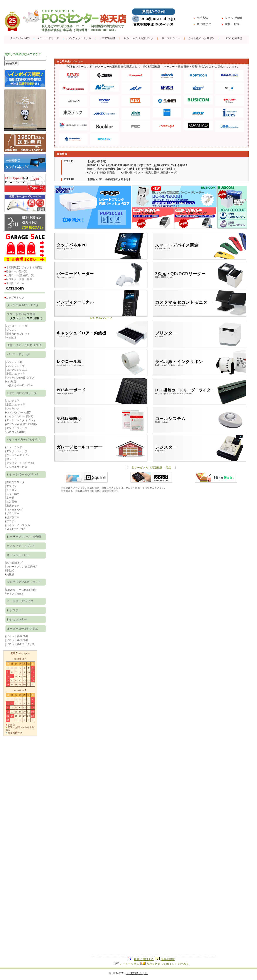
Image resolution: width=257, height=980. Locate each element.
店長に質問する (144, 959)
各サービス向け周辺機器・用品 (151, 468)
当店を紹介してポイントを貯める (168, 964)
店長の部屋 (168, 959)
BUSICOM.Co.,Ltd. (137, 973)
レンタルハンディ (101, 318)
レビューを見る (129, 964)
